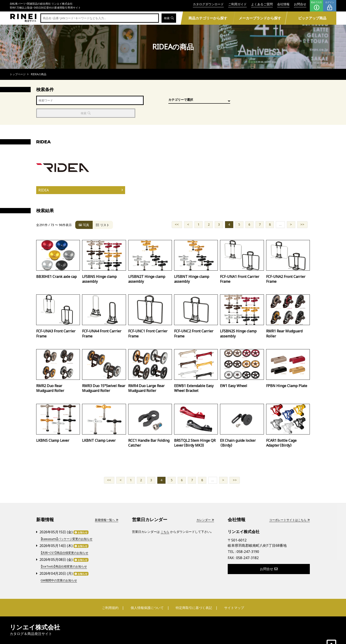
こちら (165, 519)
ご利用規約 (111, 595)
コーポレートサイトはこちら (288, 507)
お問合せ (300, 4)
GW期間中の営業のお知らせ (60, 567)
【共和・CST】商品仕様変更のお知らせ (66, 540)
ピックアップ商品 (312, 18)
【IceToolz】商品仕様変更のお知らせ (65, 553)
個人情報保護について (147, 595)
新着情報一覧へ (106, 507)
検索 (168, 18)
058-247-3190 (248, 539)
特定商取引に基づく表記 (194, 595)
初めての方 (316, 6)
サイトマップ (234, 595)
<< (177, 212)
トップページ (18, 74)
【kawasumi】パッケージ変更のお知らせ (68, 526)
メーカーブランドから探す (260, 18)
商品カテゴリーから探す (208, 18)
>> (302, 212)
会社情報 (283, 4)
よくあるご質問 (262, 4)
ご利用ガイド (237, 4)
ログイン (330, 6)
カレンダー (205, 507)
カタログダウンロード (208, 4)
